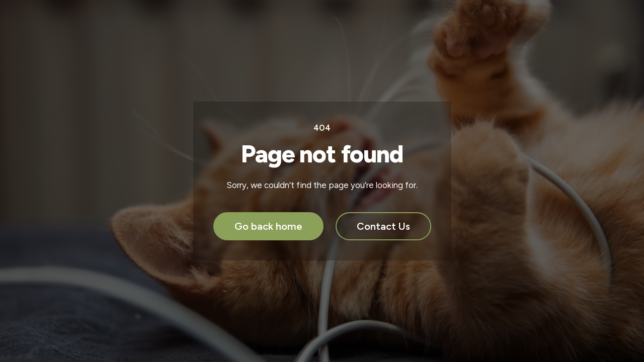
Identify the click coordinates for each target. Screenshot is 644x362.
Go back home (268, 226)
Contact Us (383, 226)
